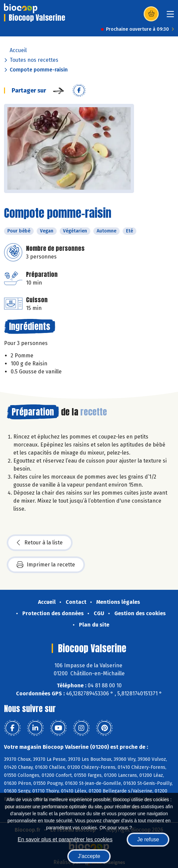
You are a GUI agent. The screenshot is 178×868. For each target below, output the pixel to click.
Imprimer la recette (46, 565)
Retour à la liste (40, 543)
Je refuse (148, 839)
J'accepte (89, 856)
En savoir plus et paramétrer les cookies (65, 839)
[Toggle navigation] (170, 16)
